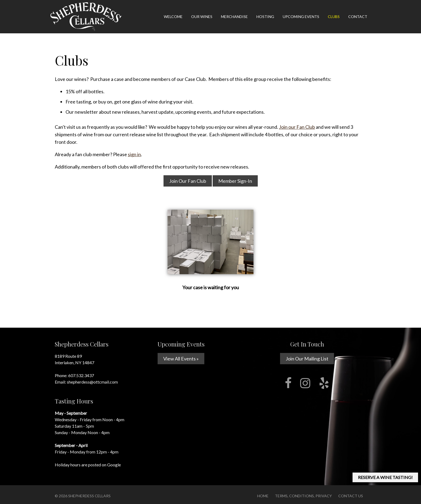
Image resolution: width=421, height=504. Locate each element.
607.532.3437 (81, 375)
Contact (358, 17)
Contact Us (351, 496)
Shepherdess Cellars (89, 496)
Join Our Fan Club (188, 181)
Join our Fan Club (297, 127)
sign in (134, 154)
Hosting (265, 17)
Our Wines (202, 17)
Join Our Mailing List (307, 359)
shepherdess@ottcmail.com (92, 382)
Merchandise (234, 17)
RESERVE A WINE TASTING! (385, 477)
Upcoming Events (301, 17)
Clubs (334, 17)
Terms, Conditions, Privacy (303, 496)
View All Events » (181, 359)
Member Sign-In (235, 181)
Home (263, 496)
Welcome (173, 17)
